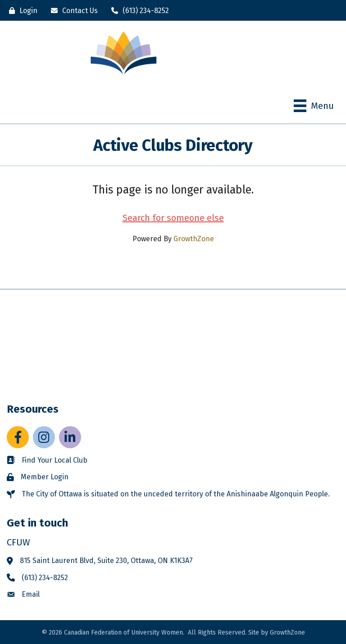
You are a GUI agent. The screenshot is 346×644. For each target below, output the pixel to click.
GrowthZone (194, 239)
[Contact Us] (72, 11)
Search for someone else (173, 218)
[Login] (21, 11)
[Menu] (314, 106)
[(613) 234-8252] (138, 11)
